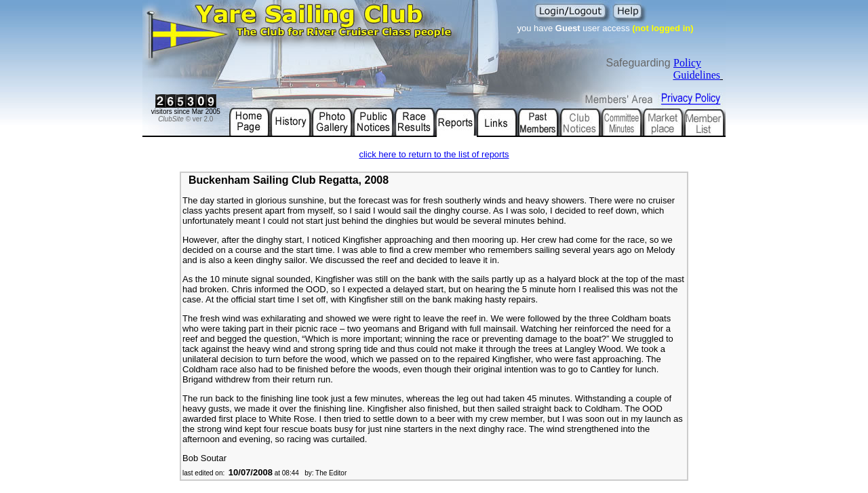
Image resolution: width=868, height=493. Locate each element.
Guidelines (697, 75)
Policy (687, 63)
